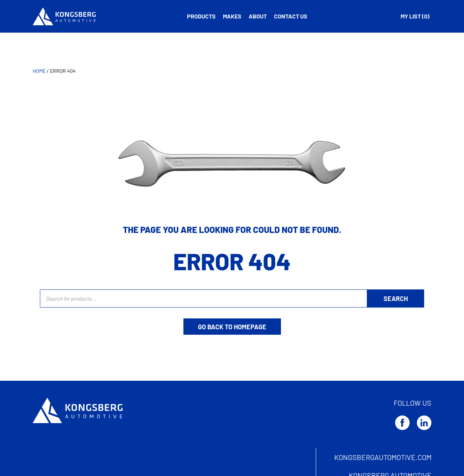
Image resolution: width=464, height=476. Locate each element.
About (258, 16)
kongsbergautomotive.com (383, 457)
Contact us (291, 16)
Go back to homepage (232, 327)
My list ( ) (415, 16)
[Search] (396, 298)
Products (201, 16)
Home (39, 71)
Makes (232, 16)
